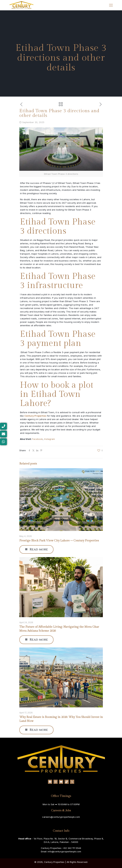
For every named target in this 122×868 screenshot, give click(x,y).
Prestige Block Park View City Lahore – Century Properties (59, 541)
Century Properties (35, 416)
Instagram (50, 439)
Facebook (37, 439)
